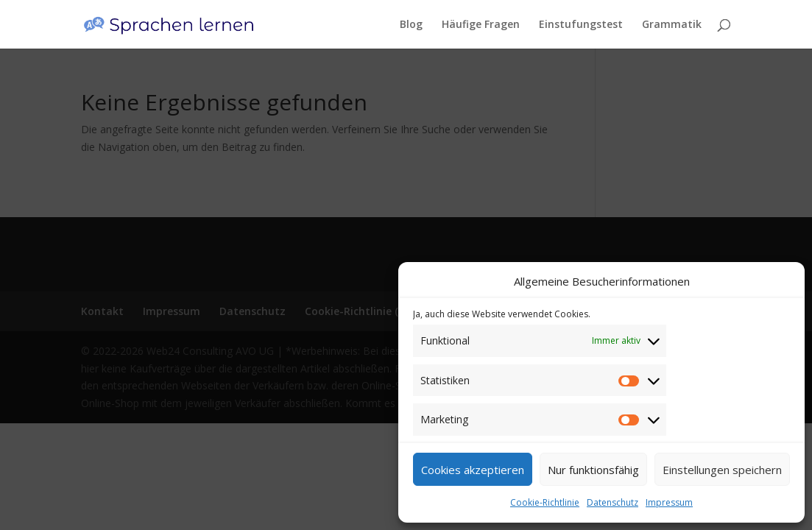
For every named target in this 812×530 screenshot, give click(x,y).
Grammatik (672, 25)
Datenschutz (612, 502)
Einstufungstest (581, 25)
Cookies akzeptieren (473, 470)
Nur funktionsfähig (593, 470)
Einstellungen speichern (722, 470)
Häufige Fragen (481, 25)
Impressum (669, 502)
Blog (411, 25)
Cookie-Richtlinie (545, 502)
